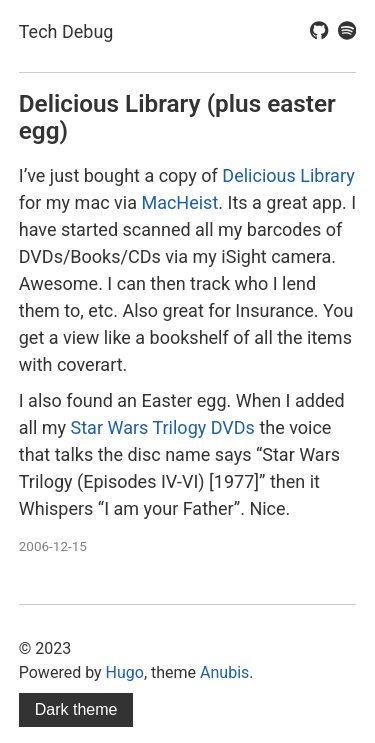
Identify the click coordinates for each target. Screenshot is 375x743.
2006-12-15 (53, 546)
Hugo (125, 672)
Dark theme (76, 709)
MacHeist (179, 202)
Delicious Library (288, 175)
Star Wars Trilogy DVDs (163, 427)
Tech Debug (66, 31)
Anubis (224, 672)
